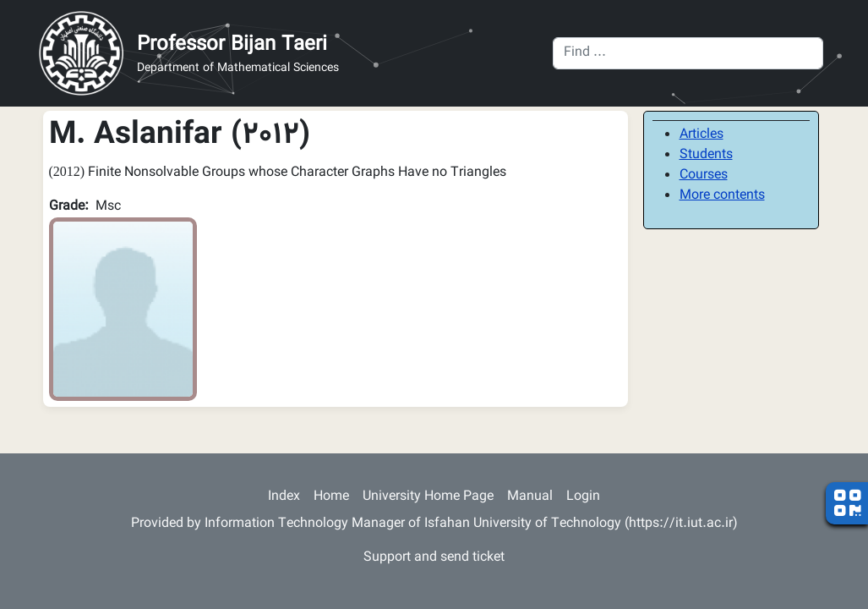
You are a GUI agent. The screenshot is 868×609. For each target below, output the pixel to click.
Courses (704, 176)
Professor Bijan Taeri (232, 45)
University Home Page (428, 497)
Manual (530, 497)
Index (284, 497)
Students (706, 155)
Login (583, 497)
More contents (722, 196)
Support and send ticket (434, 558)
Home (331, 497)
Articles (701, 135)
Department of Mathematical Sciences (238, 69)
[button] (123, 310)
